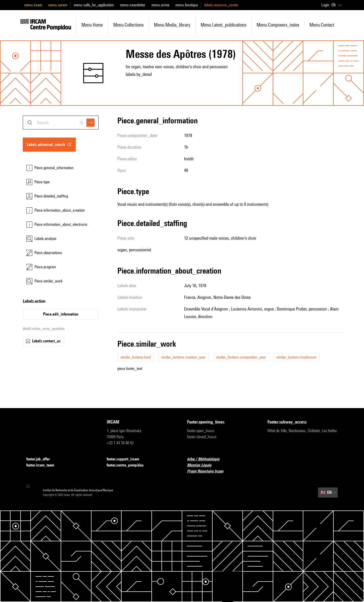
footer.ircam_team (43, 465)
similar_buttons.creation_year (183, 357)
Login (325, 5)
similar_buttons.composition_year (241, 357)
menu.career (58, 5)
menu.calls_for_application (94, 5)
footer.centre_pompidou (128, 465)
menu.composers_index (278, 25)
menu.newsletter (133, 5)
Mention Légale (202, 465)
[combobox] (61, 122)
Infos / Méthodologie (206, 459)
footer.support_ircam (126, 459)
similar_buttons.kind (136, 357)
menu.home (92, 25)
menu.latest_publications (223, 25)
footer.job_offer (41, 459)
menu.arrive (160, 5)
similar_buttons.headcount (296, 357)
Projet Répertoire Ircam (208, 471)
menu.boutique (187, 5)
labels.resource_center (221, 5)
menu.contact (322, 25)
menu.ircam (33, 5)
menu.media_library (172, 25)
